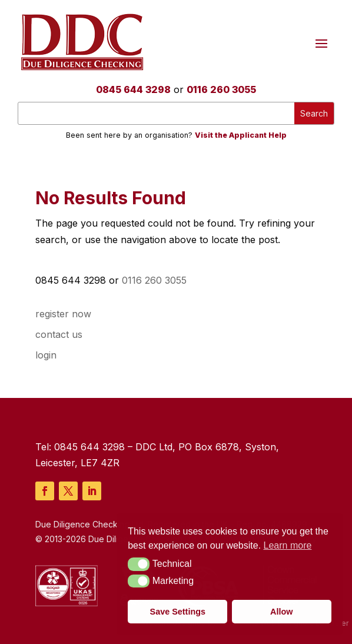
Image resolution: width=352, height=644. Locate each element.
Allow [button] (281, 612)
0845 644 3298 (133, 89)
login (46, 355)
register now (63, 314)
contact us (59, 334)
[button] (139, 564)
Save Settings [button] (178, 612)
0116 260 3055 (221, 89)
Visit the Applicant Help (241, 135)
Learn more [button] (288, 545)
